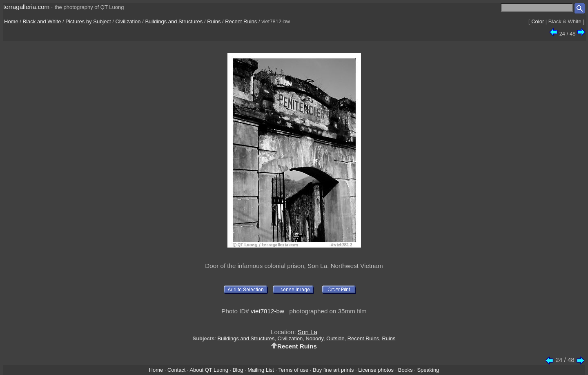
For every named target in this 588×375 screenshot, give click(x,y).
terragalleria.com (26, 7)
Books (405, 370)
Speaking (428, 370)
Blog (238, 370)
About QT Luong (209, 370)
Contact (176, 370)
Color (538, 21)
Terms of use (293, 370)
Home (11, 21)
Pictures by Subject (88, 21)
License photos (376, 370)
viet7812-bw (267, 311)
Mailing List (261, 370)
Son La (307, 332)
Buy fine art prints (333, 370)
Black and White (42, 21)
